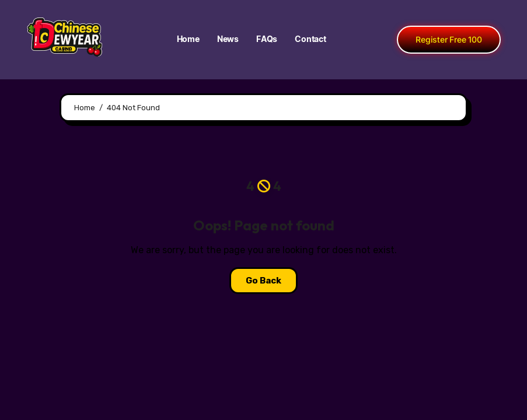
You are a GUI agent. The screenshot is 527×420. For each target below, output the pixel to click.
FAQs (267, 40)
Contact (310, 40)
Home (188, 40)
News (228, 40)
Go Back (263, 281)
